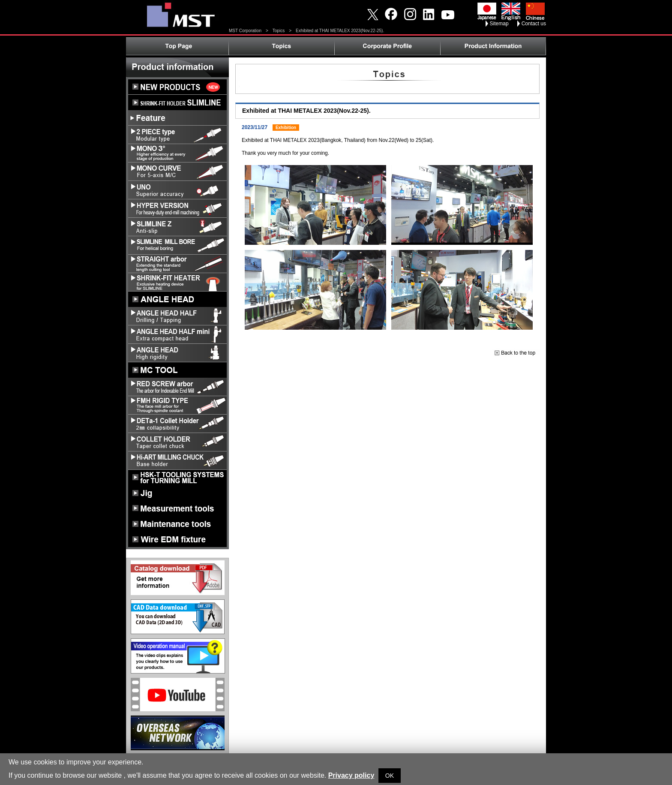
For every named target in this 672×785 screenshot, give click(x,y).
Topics (279, 31)
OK (390, 776)
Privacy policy (351, 775)
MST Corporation (245, 31)
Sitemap (499, 24)
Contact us (534, 24)
